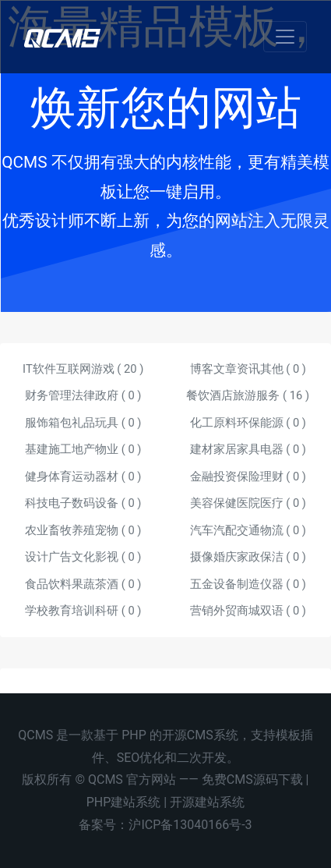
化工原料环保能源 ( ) (248, 423)
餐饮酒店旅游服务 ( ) (248, 395)
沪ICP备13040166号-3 (190, 825)
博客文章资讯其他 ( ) (248, 369)
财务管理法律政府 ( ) (83, 395)
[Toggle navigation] (285, 37)
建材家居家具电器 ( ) (248, 449)
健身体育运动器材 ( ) (83, 477)
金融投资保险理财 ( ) (248, 477)
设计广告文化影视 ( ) (83, 557)
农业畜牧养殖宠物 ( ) (83, 530)
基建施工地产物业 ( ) (83, 449)
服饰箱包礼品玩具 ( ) (83, 423)
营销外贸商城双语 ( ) (248, 611)
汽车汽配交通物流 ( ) (248, 530)
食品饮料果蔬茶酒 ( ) (83, 584)
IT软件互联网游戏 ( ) (83, 369)
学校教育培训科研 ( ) (83, 611)
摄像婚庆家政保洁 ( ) (248, 557)
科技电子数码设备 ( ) (83, 503)
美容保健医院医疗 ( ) (248, 503)
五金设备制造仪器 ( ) (248, 584)
